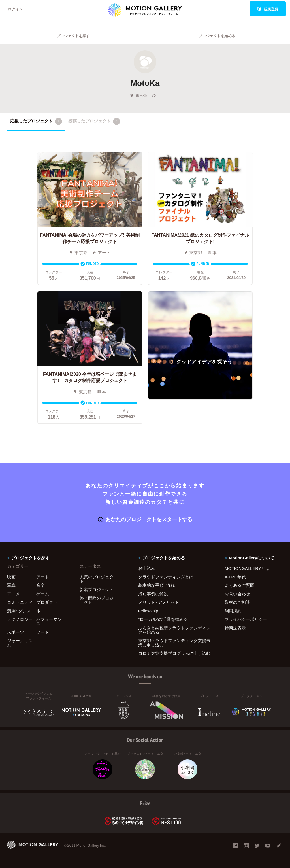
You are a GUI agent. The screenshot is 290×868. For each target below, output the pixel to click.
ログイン (15, 9)
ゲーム (43, 594)
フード (43, 632)
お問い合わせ (237, 594)
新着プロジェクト (97, 589)
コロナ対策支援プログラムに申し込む (174, 653)
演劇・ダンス (19, 611)
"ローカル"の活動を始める (163, 619)
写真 (11, 585)
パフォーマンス (49, 621)
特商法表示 (235, 628)
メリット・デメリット (159, 602)
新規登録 (268, 9)
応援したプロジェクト (36, 121)
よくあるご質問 (239, 585)
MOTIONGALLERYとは (247, 568)
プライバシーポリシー (246, 619)
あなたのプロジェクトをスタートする (145, 519)
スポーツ (16, 632)
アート (43, 577)
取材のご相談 (237, 602)
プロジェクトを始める (217, 36)
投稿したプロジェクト (94, 121)
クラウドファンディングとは (166, 577)
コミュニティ (20, 602)
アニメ (13, 594)
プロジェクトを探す (73, 36)
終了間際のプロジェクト (97, 600)
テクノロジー (20, 619)
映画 (11, 577)
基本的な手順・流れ (156, 585)
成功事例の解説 (153, 594)
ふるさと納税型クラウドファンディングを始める (174, 630)
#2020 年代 (235, 577)
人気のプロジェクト (97, 579)
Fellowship (148, 611)
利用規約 (233, 611)
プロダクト (47, 602)
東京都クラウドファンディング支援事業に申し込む (174, 643)
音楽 (40, 585)
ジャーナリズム (20, 643)
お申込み (147, 568)
